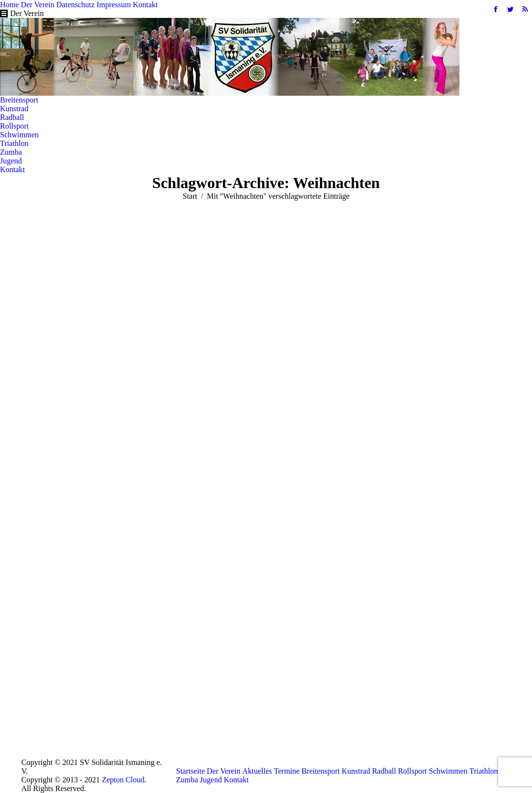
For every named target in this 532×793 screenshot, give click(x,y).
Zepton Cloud (123, 780)
